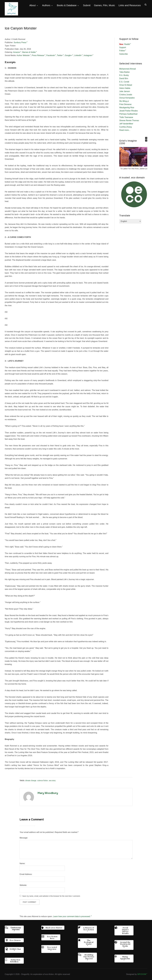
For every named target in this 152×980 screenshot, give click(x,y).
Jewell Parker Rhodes (129, 111)
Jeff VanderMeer (126, 124)
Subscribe (124, 54)
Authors (46, 5)
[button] (146, 138)
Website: (23, 885)
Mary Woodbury (48, 793)
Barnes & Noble (30, 52)
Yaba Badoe (125, 72)
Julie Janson (125, 91)
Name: (22, 863)
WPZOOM (142, 974)
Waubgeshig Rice (127, 108)
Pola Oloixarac (126, 104)
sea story (52, 781)
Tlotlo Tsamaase (126, 117)
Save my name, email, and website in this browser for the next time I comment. (51, 896)
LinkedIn (78, 55)
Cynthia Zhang (126, 127)
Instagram (89, 55)
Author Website (24, 55)
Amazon (17, 52)
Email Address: (26, 874)
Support (123, 47)
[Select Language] (130, 221)
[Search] (145, 5)
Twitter (60, 55)
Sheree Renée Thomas (129, 120)
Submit (87, 5)
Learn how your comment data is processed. (72, 916)
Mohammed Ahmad (128, 69)
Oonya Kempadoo (127, 98)
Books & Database (67, 5)
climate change (31, 781)
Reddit (128, 44)
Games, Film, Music (105, 5)
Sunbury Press (21, 42)
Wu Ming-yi (124, 101)
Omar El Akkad (126, 85)
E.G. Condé (124, 82)
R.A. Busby (124, 75)
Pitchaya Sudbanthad (128, 114)
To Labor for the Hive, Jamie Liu (134, 168)
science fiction (43, 781)
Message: (24, 838)
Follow (123, 51)
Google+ (69, 55)
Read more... (125, 130)
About (32, 5)
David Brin (124, 78)
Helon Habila (125, 88)
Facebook (51, 55)
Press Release (39, 55)
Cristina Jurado (126, 95)
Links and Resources (130, 5)
